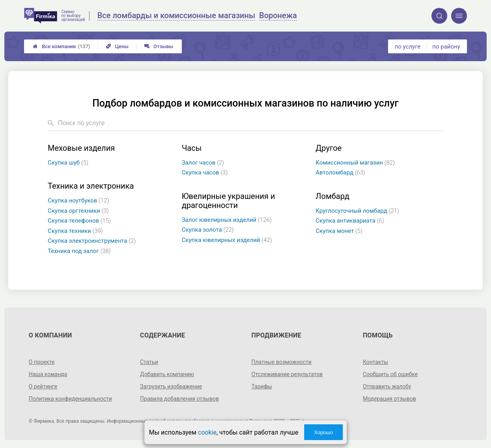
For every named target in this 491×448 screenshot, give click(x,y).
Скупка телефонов (79, 221)
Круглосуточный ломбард (357, 211)
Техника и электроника (91, 186)
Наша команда (48, 374)
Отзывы (159, 46)
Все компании (61, 46)
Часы (192, 148)
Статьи (149, 362)
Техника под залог (79, 251)
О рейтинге (43, 386)
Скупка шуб (68, 163)
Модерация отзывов (389, 399)
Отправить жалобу (387, 386)
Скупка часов (205, 172)
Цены (117, 46)
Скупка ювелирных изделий (227, 240)
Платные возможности (282, 362)
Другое (329, 148)
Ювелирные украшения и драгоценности (229, 201)
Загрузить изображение (171, 386)
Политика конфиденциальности (70, 399)
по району (446, 47)
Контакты (375, 362)
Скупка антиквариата (350, 221)
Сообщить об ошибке (390, 374)
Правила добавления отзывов (179, 399)
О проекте (42, 362)
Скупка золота (208, 230)
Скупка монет (339, 231)
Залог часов (203, 163)
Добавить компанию (167, 374)
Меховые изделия (81, 148)
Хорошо (323, 432)
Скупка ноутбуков (78, 201)
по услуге (408, 47)
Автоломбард (340, 172)
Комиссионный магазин (355, 163)
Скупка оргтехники (78, 211)
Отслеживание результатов (287, 374)
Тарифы (262, 386)
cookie (207, 432)
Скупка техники (75, 231)
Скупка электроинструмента (92, 241)
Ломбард (332, 196)
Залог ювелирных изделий (227, 220)
